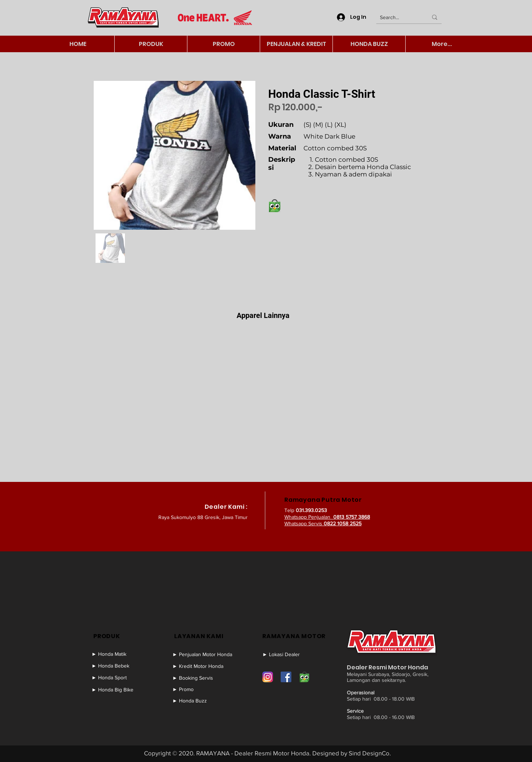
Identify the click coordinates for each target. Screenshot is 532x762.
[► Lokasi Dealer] (290, 654)
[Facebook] (286, 677)
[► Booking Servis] (205, 678)
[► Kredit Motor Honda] (205, 666)
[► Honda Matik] (119, 654)
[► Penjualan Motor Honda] (205, 654)
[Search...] (398, 18)
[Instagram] (268, 677)
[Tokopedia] (304, 677)
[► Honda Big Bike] (119, 690)
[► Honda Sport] (119, 677)
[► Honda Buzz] (205, 701)
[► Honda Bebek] (119, 666)
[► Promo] (205, 689)
